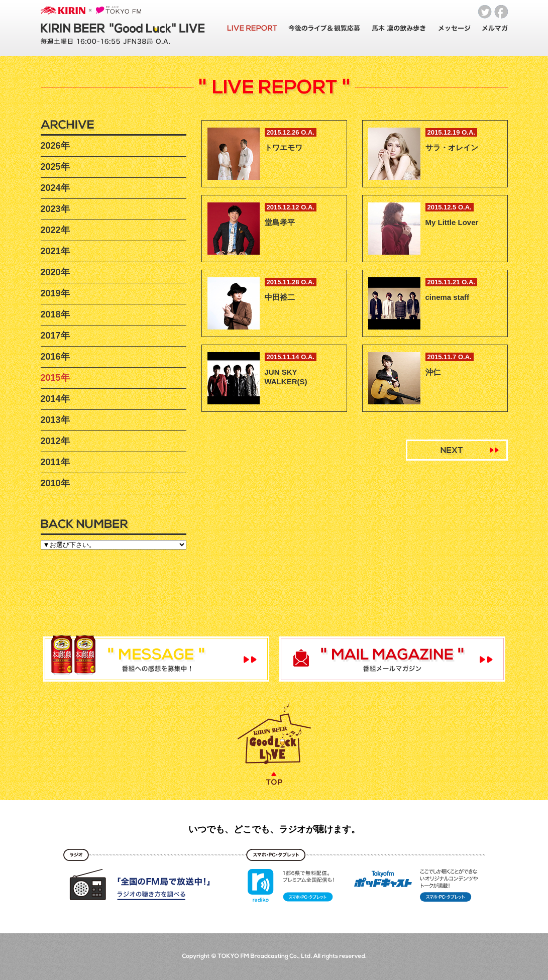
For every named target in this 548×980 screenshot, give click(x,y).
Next (457, 450)
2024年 (55, 188)
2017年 (55, 336)
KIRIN (63, 11)
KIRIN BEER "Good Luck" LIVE (123, 28)
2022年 (55, 230)
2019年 (55, 293)
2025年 (55, 167)
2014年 (55, 399)
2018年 (55, 314)
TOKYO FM (119, 10)
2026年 (55, 146)
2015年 (55, 378)
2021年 (55, 251)
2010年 (55, 483)
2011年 (55, 462)
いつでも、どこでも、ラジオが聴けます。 (274, 829)
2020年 (55, 272)
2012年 (55, 441)
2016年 (55, 357)
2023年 (55, 209)
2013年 (55, 420)
